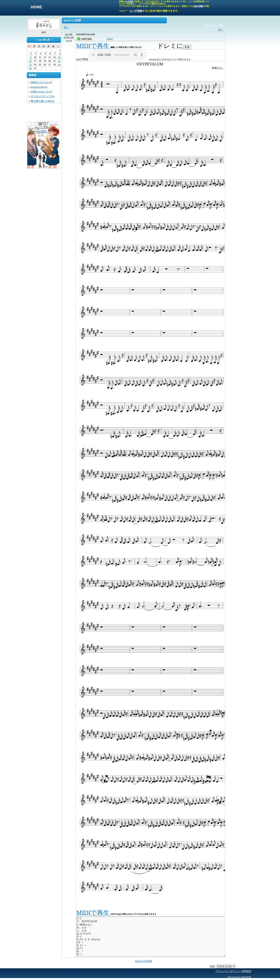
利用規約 (246, 971)
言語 (212, 966)
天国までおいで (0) (41, 92)
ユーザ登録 (136, 11)
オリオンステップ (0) (43, 96)
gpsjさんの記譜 (143, 961)
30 (30, 68)
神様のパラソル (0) (41, 82)
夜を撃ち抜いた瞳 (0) (43, 101)
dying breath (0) (39, 87)
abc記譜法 (129, 1)
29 (59, 65)
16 (30, 61)
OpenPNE (246, 977)
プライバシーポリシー (228, 971)
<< (36, 40)
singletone (37, 8)
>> (52, 40)
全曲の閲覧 (198, 6)
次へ (221, 30)
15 (59, 57)
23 (30, 65)
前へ (66, 27)
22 (59, 61)
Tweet (110, 39)
